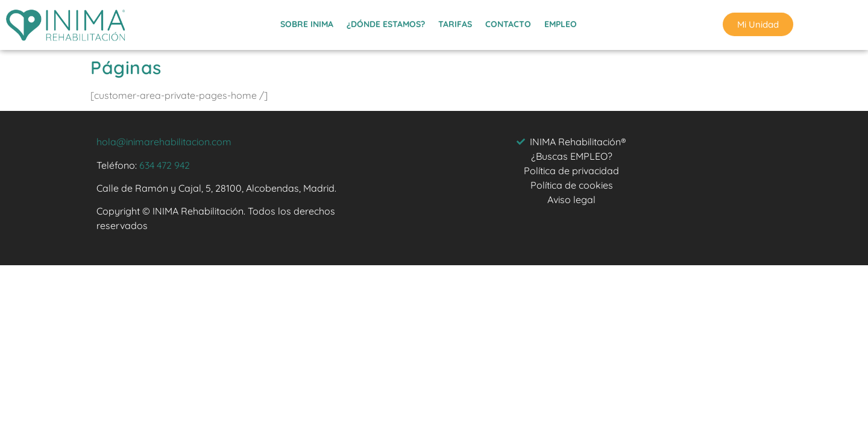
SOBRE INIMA (307, 22)
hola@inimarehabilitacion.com (164, 142)
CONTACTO (508, 22)
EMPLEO (561, 22)
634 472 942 (165, 165)
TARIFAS (455, 22)
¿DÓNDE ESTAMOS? (386, 22)
